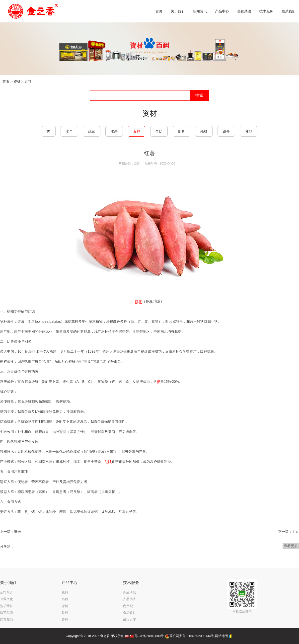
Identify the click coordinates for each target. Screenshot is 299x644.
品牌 (108, 462)
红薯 (139, 301)
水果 (114, 131)
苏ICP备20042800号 (149, 636)
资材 (17, 81)
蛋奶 (159, 131)
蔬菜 (92, 131)
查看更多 (291, 546)
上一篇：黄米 (10, 532)
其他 (249, 131)
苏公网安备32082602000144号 (192, 636)
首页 (6, 81)
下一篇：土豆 (289, 532)
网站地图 (222, 636)
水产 (69, 131)
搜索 (199, 95)
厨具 (181, 131)
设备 (226, 131)
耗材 (204, 131)
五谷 (28, 81)
